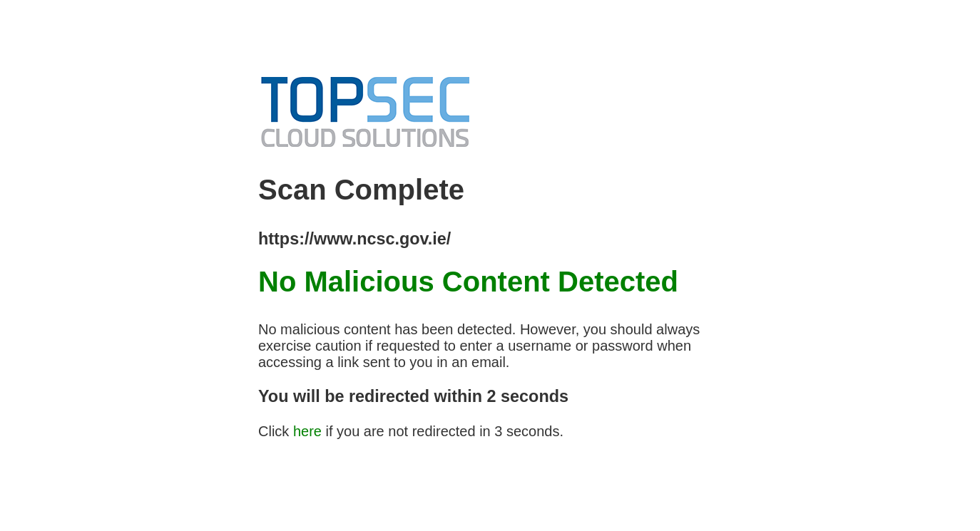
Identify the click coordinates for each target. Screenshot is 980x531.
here (307, 431)
